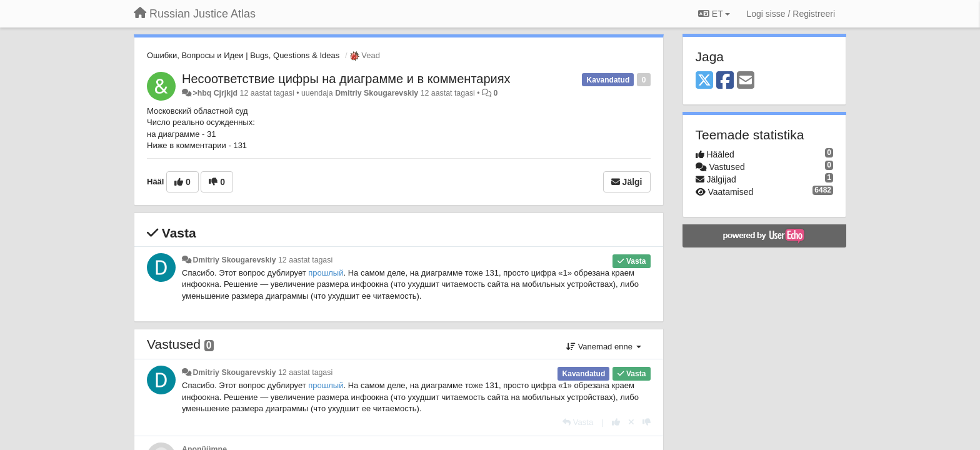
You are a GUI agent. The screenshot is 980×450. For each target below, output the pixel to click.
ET (714, 14)
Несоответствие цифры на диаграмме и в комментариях (346, 79)
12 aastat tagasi (305, 260)
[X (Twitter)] (704, 81)
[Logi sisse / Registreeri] (791, 14)
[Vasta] (578, 422)
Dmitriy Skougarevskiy (377, 93)
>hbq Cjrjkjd (215, 93)
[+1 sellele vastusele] (616, 422)
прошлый (326, 273)
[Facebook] (725, 81)
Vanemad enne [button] (603, 347)
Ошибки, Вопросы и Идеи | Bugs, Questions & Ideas (243, 55)
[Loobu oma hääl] (631, 422)
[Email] (746, 81)
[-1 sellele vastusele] (647, 422)
